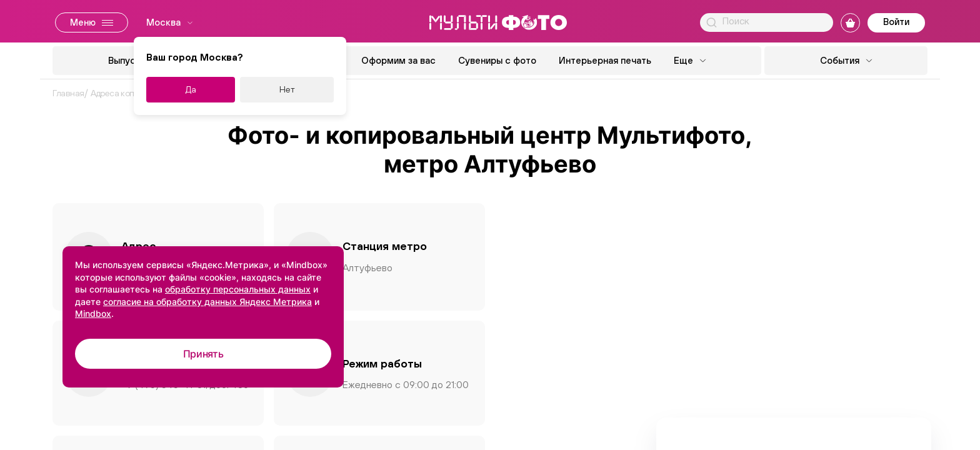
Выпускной (132, 60)
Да (191, 89)
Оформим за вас (398, 60)
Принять (203, 354)
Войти (896, 22)
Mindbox (93, 313)
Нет (287, 89)
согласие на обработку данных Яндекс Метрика (207, 302)
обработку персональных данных (238, 289)
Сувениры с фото (497, 60)
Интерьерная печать (605, 60)
